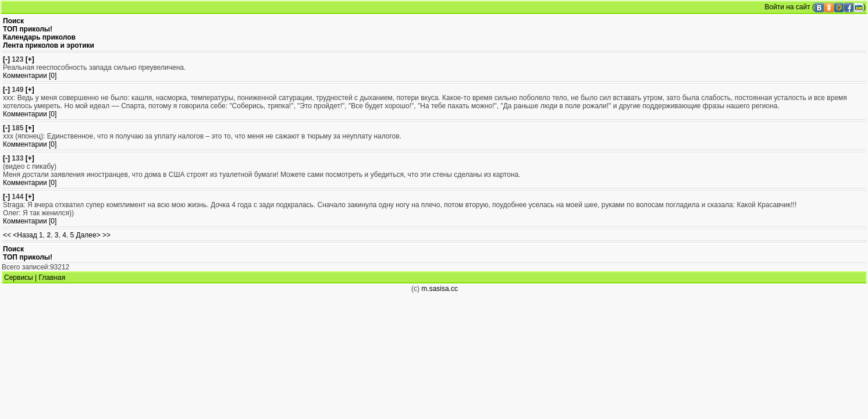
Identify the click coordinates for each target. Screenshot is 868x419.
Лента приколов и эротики (49, 45)
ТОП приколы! (28, 29)
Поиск (13, 21)
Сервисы (19, 278)
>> (106, 235)
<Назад (25, 235)
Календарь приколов (39, 37)
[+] (30, 59)
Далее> (88, 235)
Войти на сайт (787, 7)
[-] (6, 59)
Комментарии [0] (30, 76)
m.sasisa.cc (440, 289)
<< (7, 235)
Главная (52, 278)
